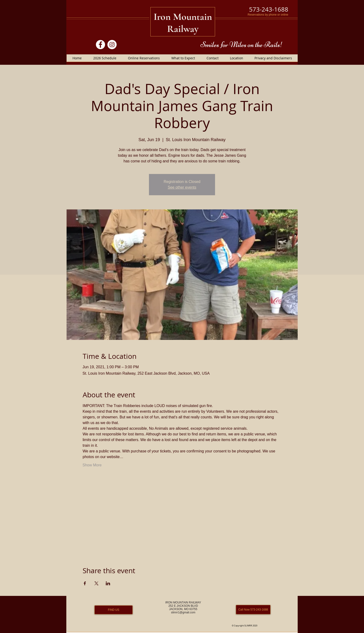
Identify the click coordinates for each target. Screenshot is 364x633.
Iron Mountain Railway (183, 23)
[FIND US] (114, 610)
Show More (92, 465)
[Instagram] (112, 45)
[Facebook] (100, 45)
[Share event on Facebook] (85, 583)
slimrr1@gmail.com (183, 612)
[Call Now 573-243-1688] (253, 610)
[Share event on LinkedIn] (108, 583)
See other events (182, 187)
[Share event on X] (96, 583)
